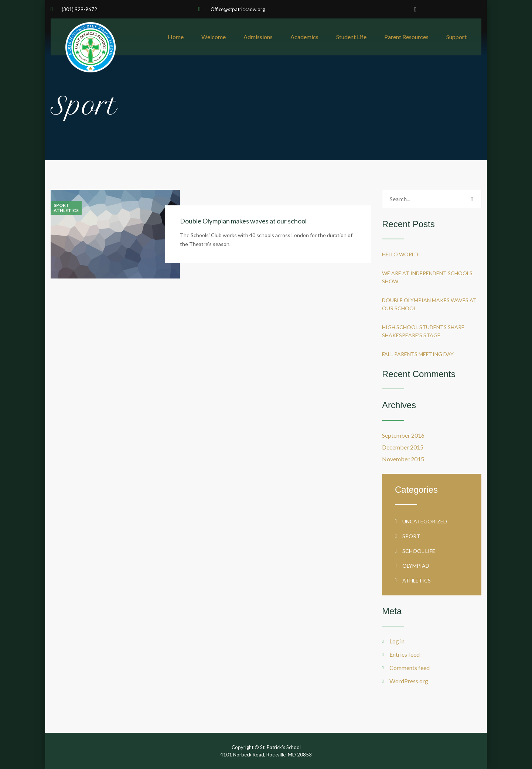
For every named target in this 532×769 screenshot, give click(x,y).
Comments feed (410, 668)
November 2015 (403, 459)
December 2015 (403, 447)
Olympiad (416, 566)
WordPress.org (409, 681)
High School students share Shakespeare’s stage (423, 331)
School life (419, 551)
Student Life (351, 37)
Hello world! (401, 254)
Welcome (214, 37)
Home (176, 37)
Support (456, 37)
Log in (397, 641)
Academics (304, 37)
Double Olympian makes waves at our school (243, 221)
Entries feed (405, 654)
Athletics (66, 211)
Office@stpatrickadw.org (237, 9)
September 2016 (403, 435)
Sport (61, 205)
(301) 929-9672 (79, 9)
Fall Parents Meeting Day (418, 354)
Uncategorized (425, 521)
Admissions (258, 37)
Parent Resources (406, 37)
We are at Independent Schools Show (427, 277)
